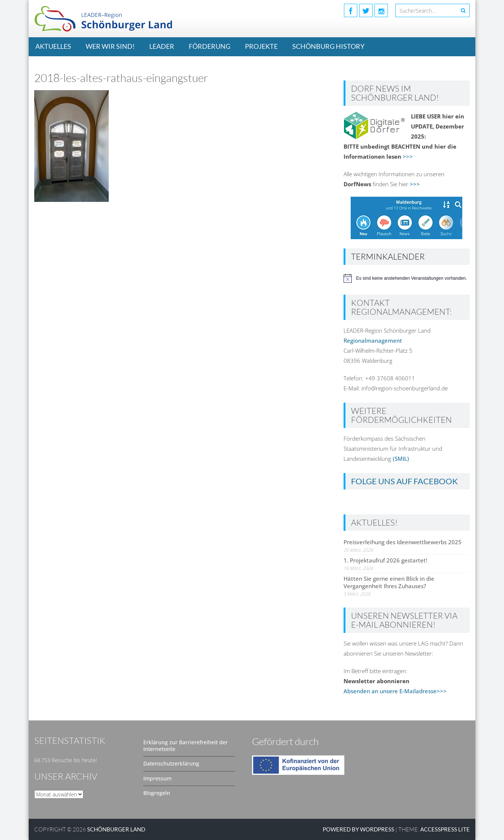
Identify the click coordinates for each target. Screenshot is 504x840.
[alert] (407, 278)
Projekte (261, 46)
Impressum (157, 778)
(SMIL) (401, 459)
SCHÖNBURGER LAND (116, 829)
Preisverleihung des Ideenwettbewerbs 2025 (403, 542)
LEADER (162, 46)
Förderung (210, 46)
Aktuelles (53, 46)
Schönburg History (328, 46)
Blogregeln (157, 793)
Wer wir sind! (110, 46)
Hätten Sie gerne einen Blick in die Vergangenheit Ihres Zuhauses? (389, 582)
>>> (408, 156)
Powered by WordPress (358, 829)
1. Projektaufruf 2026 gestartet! (385, 560)
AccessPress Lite (445, 829)
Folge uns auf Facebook (404, 481)
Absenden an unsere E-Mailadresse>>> (395, 691)
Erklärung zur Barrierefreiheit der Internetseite (186, 746)
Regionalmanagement (373, 340)
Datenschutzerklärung (171, 763)
